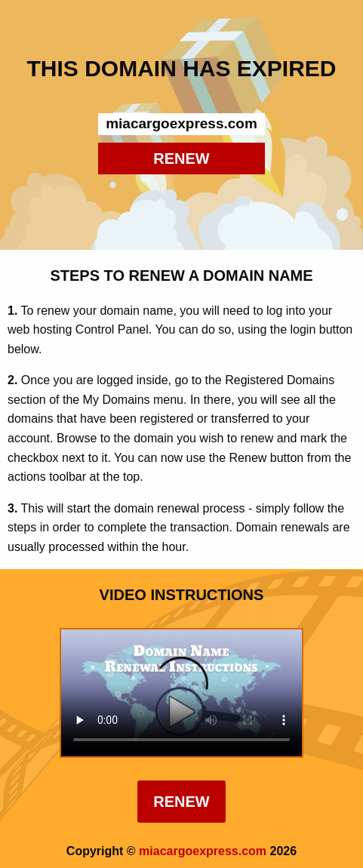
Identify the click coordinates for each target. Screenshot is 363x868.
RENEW (181, 159)
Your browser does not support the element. (181, 693)
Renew (181, 802)
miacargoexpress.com (203, 851)
